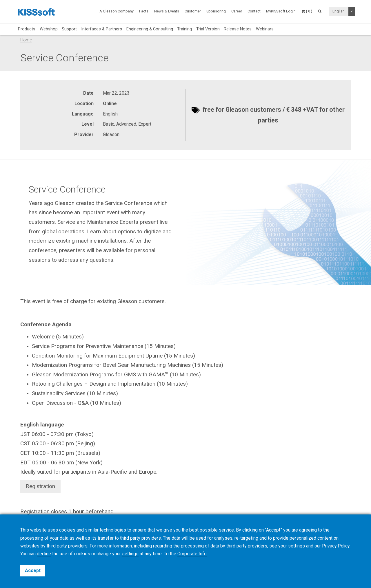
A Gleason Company (117, 11)
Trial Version (208, 29)
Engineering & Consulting (150, 29)
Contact (254, 11)
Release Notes (238, 29)
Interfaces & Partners (102, 29)
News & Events (167, 11)
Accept (33, 570)
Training (184, 29)
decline (59, 554)
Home (26, 40)
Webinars (265, 29)
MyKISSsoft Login (281, 11)
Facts (144, 11)
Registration (40, 486)
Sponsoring (216, 11)
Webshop (49, 29)
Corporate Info (207, 554)
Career (237, 11)
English (339, 11)
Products (27, 29)
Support (69, 29)
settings (146, 554)
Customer (193, 11)
